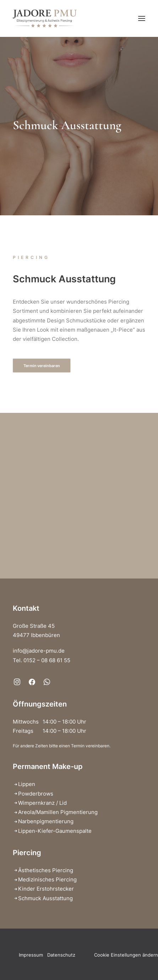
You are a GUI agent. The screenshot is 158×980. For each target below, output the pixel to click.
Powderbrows (36, 794)
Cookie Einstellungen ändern (126, 955)
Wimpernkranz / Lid (42, 803)
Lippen (27, 784)
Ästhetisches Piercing (46, 870)
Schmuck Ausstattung (45, 898)
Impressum (31, 955)
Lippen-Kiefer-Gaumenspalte (55, 831)
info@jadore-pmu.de (39, 651)
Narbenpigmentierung (46, 821)
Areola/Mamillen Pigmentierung (58, 812)
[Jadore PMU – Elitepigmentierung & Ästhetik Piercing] (45, 18)
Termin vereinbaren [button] (42, 366)
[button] (142, 18)
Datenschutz (61, 955)
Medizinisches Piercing (47, 879)
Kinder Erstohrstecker (46, 889)
